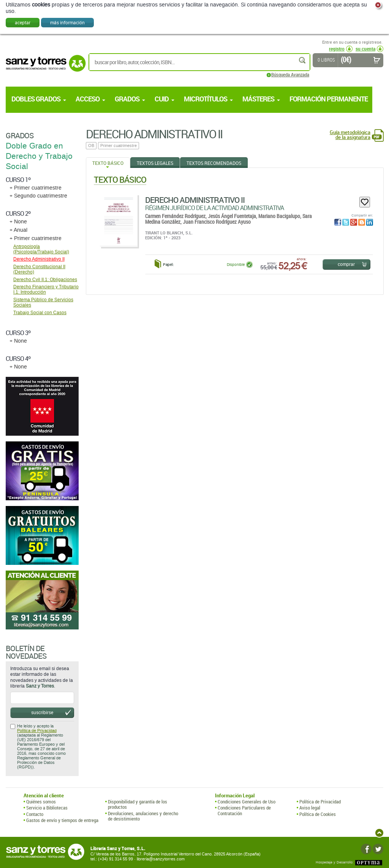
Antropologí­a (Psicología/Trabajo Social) (41, 249)
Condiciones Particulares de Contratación (244, 810)
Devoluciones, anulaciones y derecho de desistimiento (143, 816)
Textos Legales (155, 163)
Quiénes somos (41, 802)
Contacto (35, 814)
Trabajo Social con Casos (40, 313)
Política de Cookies (318, 814)
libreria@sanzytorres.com (161, 859)
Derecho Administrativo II (195, 200)
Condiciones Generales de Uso (247, 802)
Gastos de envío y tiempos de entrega (62, 820)
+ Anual (18, 230)
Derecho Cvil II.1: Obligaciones (45, 280)
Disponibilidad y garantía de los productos (138, 804)
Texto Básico (108, 163)
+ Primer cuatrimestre (36, 188)
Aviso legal (310, 808)
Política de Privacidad (37, 731)
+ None (18, 222)
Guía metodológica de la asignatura (350, 135)
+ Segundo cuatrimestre (38, 196)
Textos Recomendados (214, 163)
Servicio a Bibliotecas (47, 808)
